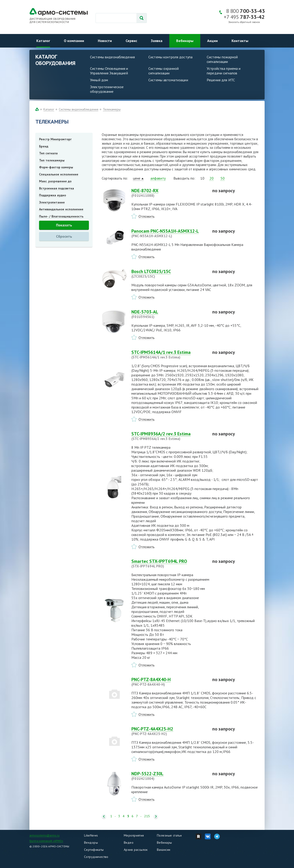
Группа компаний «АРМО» (46, 841)
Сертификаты (94, 850)
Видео (129, 843)
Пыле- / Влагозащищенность (61, 216)
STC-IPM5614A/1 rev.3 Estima (169, 355)
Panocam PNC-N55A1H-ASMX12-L (169, 233)
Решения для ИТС (221, 80)
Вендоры (91, 843)
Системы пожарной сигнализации (222, 59)
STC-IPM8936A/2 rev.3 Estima (169, 436)
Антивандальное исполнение (61, 209)
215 (147, 816)
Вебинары (185, 41)
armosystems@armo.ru (44, 835)
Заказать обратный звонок (244, 22)
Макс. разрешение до (55, 181)
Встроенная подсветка (57, 188)
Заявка (157, 41)
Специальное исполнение (59, 174)
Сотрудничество (96, 857)
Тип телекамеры (52, 160)
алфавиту (158, 178)
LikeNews (91, 835)
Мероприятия (134, 835)
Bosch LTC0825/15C (169, 274)
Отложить (147, 216)
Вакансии (164, 850)
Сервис (131, 41)
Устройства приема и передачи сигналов (224, 71)
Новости (105, 41)
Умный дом (99, 80)
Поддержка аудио (52, 195)
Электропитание (52, 202)
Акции (212, 41)
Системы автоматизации (168, 80)
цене (137, 178)
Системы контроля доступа (170, 57)
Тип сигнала (48, 153)
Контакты (240, 41)
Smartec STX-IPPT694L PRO (169, 564)
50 (223, 178)
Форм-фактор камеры (56, 167)
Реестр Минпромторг (55, 139)
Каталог (43, 41)
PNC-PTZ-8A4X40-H (169, 682)
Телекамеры (112, 109)
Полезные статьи (169, 835)
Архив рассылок (136, 850)
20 (212, 178)
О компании (74, 41)
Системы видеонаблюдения (112, 57)
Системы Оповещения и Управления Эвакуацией (109, 71)
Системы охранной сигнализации (164, 71)
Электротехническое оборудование (107, 89)
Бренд (44, 146)
